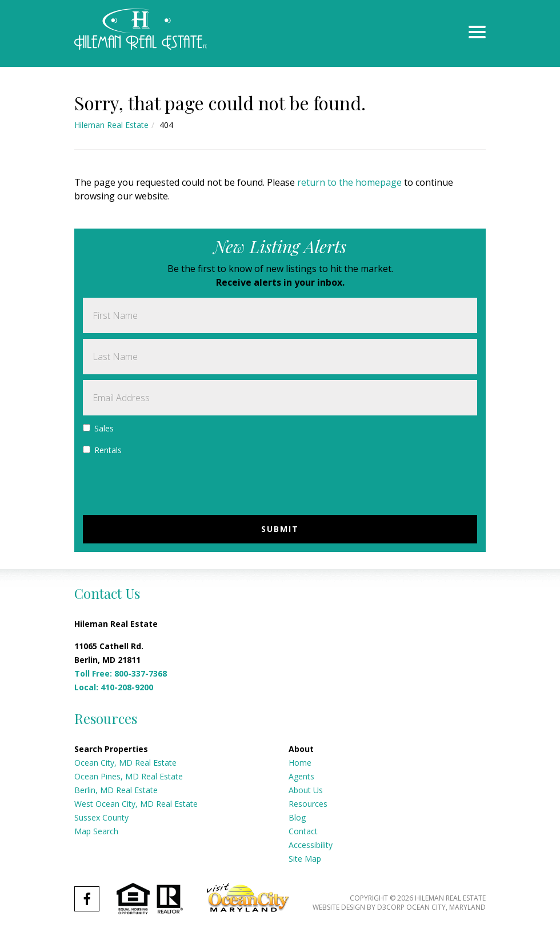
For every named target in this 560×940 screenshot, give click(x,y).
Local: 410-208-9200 (114, 687)
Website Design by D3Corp (359, 907)
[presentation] (170, 487)
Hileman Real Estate (111, 125)
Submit (280, 529)
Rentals (102, 450)
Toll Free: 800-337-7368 (121, 673)
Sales (98, 428)
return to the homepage (349, 182)
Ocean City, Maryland (446, 907)
